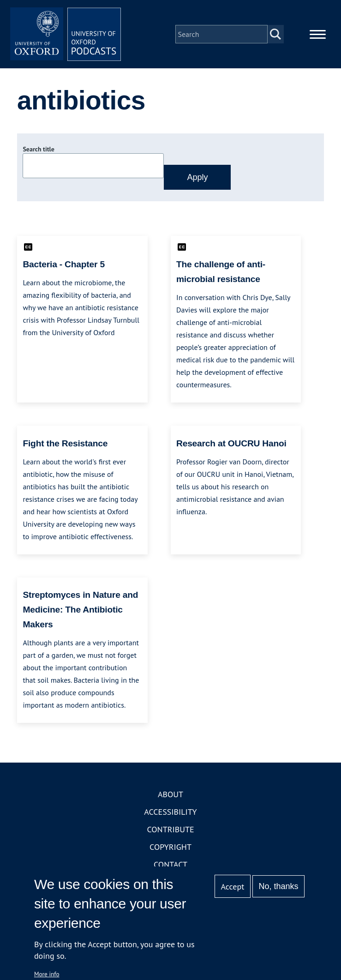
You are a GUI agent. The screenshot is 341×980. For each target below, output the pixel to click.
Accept (233, 887)
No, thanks (279, 886)
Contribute (170, 829)
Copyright (170, 847)
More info (47, 974)
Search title (38, 149)
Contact (170, 864)
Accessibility (170, 812)
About (170, 794)
